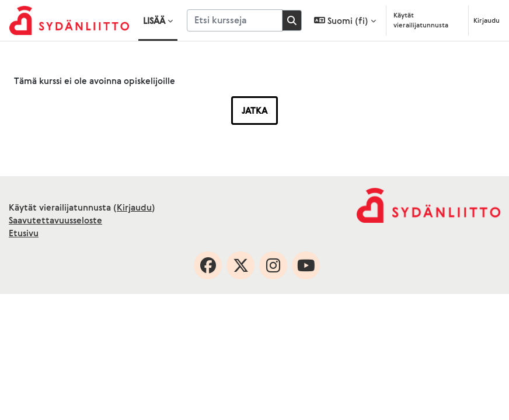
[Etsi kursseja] (235, 20)
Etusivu (24, 233)
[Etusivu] (69, 20)
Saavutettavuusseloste (55, 220)
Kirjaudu (487, 20)
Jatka (254, 110)
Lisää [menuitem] (154, 20)
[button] (345, 20)
